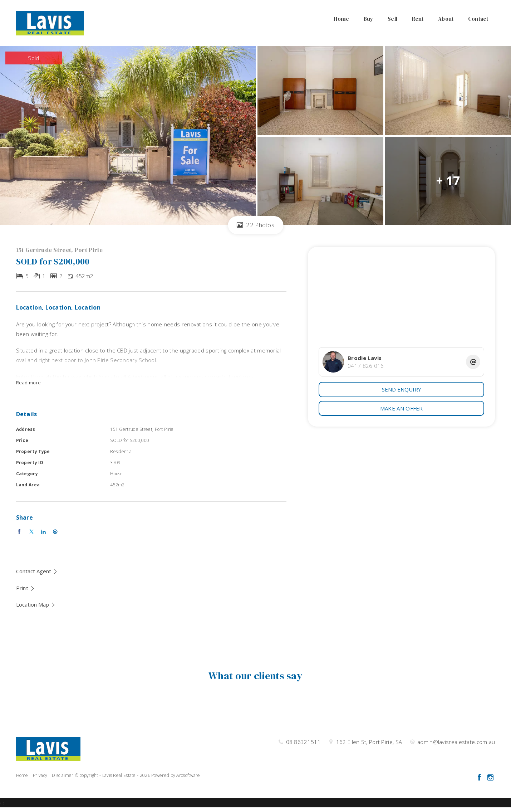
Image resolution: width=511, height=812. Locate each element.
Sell (392, 19)
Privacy (40, 775)
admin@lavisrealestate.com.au (456, 742)
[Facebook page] (480, 778)
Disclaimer (63, 775)
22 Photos (255, 225)
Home (341, 19)
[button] (26, 588)
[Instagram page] (491, 778)
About (446, 19)
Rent (418, 19)
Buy (368, 19)
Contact (478, 19)
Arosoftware (188, 775)
